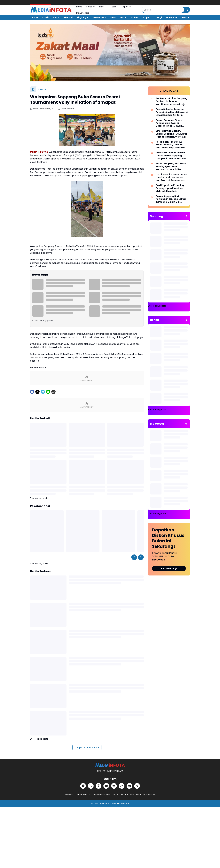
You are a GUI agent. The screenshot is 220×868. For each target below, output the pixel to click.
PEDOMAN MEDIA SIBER (100, 794)
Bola (115, 7)
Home (79, 7)
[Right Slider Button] (187, 17)
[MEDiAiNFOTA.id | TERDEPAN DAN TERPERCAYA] (110, 765)
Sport (127, 7)
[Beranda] (33, 89)
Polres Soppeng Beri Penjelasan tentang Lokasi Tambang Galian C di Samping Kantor (171, 199)
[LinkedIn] (129, 786)
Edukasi (135, 17)
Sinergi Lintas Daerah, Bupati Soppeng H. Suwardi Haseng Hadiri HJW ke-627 (171, 134)
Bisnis (103, 7)
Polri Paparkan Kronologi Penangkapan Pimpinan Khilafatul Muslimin (170, 188)
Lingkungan (83, 17)
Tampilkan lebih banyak (87, 747)
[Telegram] (43, 392)
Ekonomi (69, 17)
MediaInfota (123, 804)
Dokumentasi (83, 13)
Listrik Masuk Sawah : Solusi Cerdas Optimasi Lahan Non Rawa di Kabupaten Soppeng (172, 177)
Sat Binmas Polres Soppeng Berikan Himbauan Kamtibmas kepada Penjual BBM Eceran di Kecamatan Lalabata (172, 101)
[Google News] (114, 786)
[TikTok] (122, 786)
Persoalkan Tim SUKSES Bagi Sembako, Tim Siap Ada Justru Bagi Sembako (171, 145)
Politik (46, 17)
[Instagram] (98, 786)
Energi (159, 17)
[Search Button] (187, 10)
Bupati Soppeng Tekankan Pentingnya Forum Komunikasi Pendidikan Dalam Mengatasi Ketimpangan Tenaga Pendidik (171, 166)
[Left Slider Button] (134, 557)
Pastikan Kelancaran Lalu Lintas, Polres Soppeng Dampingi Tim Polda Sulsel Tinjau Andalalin (171, 156)
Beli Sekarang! (169, 568)
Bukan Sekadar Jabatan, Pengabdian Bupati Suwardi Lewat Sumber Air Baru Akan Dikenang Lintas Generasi (172, 112)
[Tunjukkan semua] (186, 216)
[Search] (163, 10)
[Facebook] (32, 392)
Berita (91, 7)
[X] (37, 392)
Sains (113, 17)
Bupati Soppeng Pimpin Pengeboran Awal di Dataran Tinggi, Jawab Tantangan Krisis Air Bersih (171, 123)
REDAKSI (69, 794)
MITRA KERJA (149, 794)
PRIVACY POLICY (120, 794)
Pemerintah (172, 17)
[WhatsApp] (48, 392)
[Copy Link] (53, 392)
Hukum (57, 17)
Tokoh (123, 17)
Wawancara (100, 17)
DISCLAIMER (136, 794)
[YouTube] (106, 786)
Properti (147, 17)
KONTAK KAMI (81, 794)
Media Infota (105, 804)
